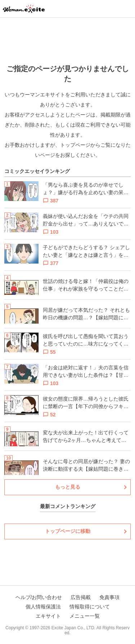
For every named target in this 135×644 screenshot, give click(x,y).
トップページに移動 (68, 531)
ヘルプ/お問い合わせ (39, 597)
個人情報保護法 (43, 607)
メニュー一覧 (85, 616)
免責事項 (109, 597)
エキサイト (48, 616)
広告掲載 (81, 597)
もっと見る (68, 487)
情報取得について (90, 607)
